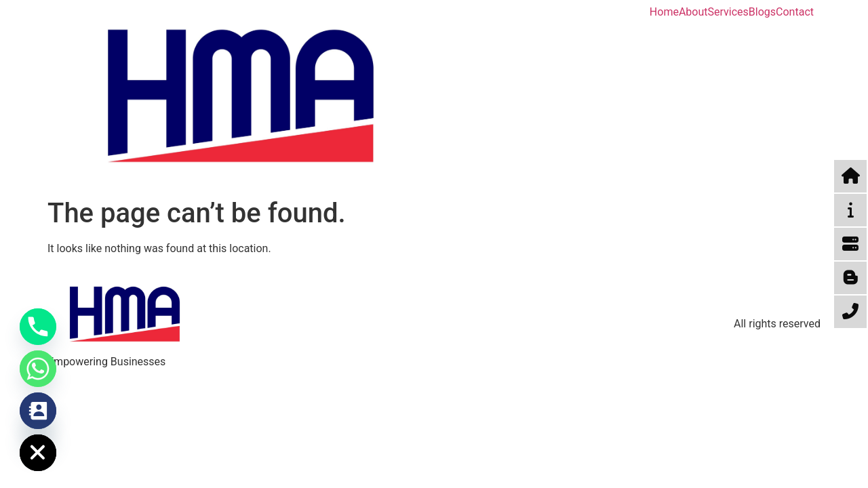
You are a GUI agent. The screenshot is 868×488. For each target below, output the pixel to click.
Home (664, 12)
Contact (795, 12)
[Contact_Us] (38, 411)
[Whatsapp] (38, 369)
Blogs (762, 12)
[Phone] (38, 327)
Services (728, 12)
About (693, 12)
